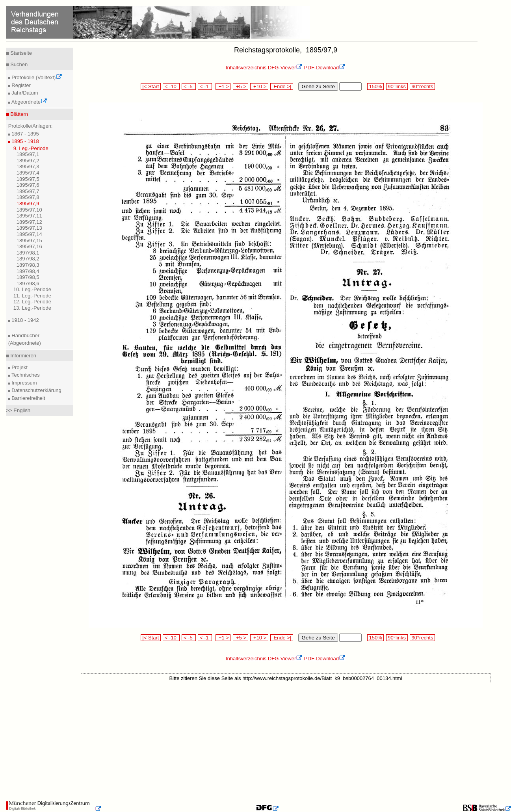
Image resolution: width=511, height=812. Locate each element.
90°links (397, 86)
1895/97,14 (29, 234)
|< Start (151, 86)
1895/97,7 (28, 191)
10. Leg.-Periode (32, 289)
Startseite (21, 53)
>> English (18, 410)
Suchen (19, 64)
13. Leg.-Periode (32, 308)
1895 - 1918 (25, 141)
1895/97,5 (28, 179)
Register (20, 85)
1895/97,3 (28, 166)
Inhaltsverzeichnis (246, 68)
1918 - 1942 (25, 320)
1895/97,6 (28, 185)
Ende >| (282, 86)
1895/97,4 (28, 173)
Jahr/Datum (24, 93)
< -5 (189, 86)
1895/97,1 (28, 154)
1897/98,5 (28, 277)
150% (375, 86)
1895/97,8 (28, 197)
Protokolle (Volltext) (36, 77)
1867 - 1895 (25, 134)
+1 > (223, 86)
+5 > (241, 86)
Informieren (23, 356)
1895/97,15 (29, 241)
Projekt (19, 367)
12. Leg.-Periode (32, 302)
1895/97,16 (29, 246)
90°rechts (422, 86)
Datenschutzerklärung (36, 390)
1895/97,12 (29, 222)
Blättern (19, 114)
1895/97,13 (29, 228)
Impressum (24, 383)
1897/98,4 (28, 271)
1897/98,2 (28, 259)
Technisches (25, 375)
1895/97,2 (28, 161)
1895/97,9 (28, 203)
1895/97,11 (29, 216)
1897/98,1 (28, 253)
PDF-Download (325, 68)
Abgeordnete (29, 102)
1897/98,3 (28, 265)
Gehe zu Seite (318, 86)
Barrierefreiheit (28, 398)
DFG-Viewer (285, 68)
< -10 (171, 86)
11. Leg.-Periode (32, 296)
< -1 (205, 86)
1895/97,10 (29, 210)
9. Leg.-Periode (31, 148)
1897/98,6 (28, 283)
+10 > (259, 86)
